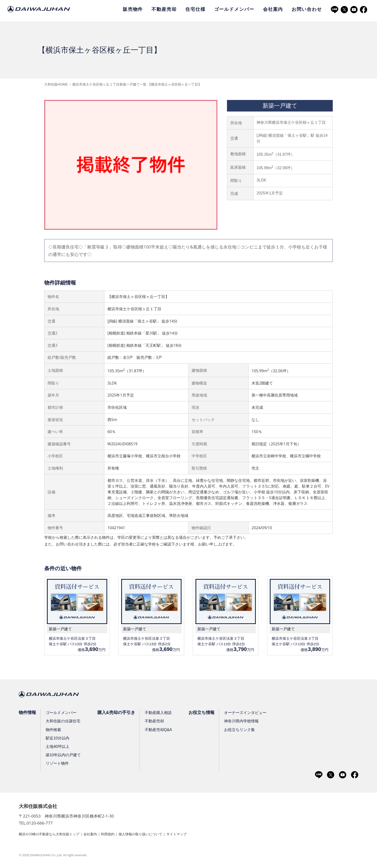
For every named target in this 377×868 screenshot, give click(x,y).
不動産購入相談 (160, 714)
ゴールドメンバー (234, 9)
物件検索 (54, 730)
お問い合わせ (307, 9)
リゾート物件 (58, 764)
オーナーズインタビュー (249, 714)
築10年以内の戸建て (64, 756)
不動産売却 (164, 9)
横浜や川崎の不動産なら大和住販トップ (53, 835)
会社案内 (273, 9)
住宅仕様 (195, 9)
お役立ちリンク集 (243, 730)
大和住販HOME (56, 84)
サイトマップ (199, 835)
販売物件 (133, 9)
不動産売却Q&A (161, 730)
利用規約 (120, 835)
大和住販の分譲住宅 (64, 722)
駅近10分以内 (58, 739)
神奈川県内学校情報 (245, 722)
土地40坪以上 (58, 747)
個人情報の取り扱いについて (158, 835)
